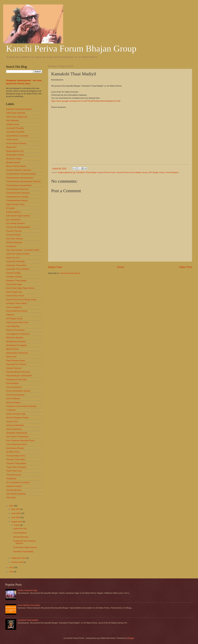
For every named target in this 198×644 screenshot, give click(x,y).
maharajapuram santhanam (18, 334)
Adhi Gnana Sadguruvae (17, 117)
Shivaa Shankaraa (14, 429)
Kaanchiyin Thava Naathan (18, 269)
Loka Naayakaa (13, 326)
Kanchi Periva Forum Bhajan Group (71, 49)
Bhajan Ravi (11, 147)
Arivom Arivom (12, 139)
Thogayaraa (11, 478)
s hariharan (11, 410)
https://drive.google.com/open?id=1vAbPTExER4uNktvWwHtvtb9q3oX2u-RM (86, 101)
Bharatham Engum (14, 159)
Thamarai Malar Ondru (16, 456)
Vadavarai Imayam (14, 486)
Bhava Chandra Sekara (16, 166)
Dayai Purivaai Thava (15, 204)
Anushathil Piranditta (15, 128)
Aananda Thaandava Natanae (19, 109)
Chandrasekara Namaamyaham (20, 178)
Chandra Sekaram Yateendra (19, 170)
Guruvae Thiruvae (14, 231)
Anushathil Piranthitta (15, 132)
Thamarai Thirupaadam (16, 463)
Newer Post (55, 267)
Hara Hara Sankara (14, 239)
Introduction (11, 246)
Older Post (185, 267)
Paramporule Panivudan (16, 379)
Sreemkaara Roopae (15, 448)
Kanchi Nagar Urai (14, 292)
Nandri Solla (11, 357)
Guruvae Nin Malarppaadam (18, 227)
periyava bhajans (13, 402)
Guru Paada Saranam (16, 223)
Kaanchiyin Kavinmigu (16, 261)
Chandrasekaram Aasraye (17, 197)
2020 (11, 572)
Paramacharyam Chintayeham (19, 376)
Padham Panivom (14, 368)
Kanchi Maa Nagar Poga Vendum (20, 288)
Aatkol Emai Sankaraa (16, 113)
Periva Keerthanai (14, 387)
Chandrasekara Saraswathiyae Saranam (24, 181)
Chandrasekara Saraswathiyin (19, 185)
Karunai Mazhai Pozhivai (17, 311)
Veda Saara (11, 497)
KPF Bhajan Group (156, 172)
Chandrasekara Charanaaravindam (21, 174)
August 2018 (17, 522)
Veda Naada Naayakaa (16, 494)
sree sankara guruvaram (17, 444)
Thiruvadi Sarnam (14, 475)
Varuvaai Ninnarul (14, 490)
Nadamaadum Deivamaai (17, 353)
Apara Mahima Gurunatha (17, 136)
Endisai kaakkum (13, 212)
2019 (11, 567)
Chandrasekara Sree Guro (17, 189)
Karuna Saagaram (14, 307)
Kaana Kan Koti (13, 258)
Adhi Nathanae (13, 120)
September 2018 (19, 558)
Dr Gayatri (11, 208)
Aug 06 (17, 525)
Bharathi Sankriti (13, 162)
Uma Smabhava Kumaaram (18, 482)
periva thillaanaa (13, 399)
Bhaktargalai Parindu (15, 155)
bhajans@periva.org (67, 172)
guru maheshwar (13, 220)
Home (121, 267)
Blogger (131, 638)
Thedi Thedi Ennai (14, 471)
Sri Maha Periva (13, 452)
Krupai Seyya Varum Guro (17, 322)
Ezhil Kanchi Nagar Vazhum (18, 216)
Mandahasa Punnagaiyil (16, 345)
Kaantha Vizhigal (13, 273)
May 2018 (16, 509)
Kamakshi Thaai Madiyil (86, 172)
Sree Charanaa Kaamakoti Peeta (20, 440)
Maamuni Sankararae (15, 330)
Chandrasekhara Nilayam (17, 200)
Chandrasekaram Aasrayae (18, 193)
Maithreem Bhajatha (15, 338)
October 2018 (18, 562)
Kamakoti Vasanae (14, 277)
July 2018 (16, 517)
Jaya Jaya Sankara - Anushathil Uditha (23, 250)
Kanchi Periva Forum (107, 172)
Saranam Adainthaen (15, 425)
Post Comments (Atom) (70, 273)
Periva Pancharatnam (15, 395)
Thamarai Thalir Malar (16, 459)
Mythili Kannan (12, 349)
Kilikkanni (10, 315)
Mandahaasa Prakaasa (16, 341)
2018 (11, 506)
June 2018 (16, 513)
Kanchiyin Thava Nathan (17, 303)
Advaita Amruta (13, 124)
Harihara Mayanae (14, 242)
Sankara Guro (12, 421)
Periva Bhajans (172, 172)
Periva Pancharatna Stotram (18, 391)
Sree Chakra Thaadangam (18, 437)
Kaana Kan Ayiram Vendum (18, 254)
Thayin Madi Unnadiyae (16, 467)
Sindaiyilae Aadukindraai (17, 433)
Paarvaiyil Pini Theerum (16, 364)
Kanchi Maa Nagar (14, 284)
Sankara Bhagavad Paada (17, 418)
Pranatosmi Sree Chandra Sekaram (21, 406)
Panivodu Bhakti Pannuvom (18, 372)
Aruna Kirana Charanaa (16, 143)
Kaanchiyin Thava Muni (16, 265)
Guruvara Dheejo (13, 235)
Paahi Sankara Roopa (16, 360)
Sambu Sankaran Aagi (16, 414)
